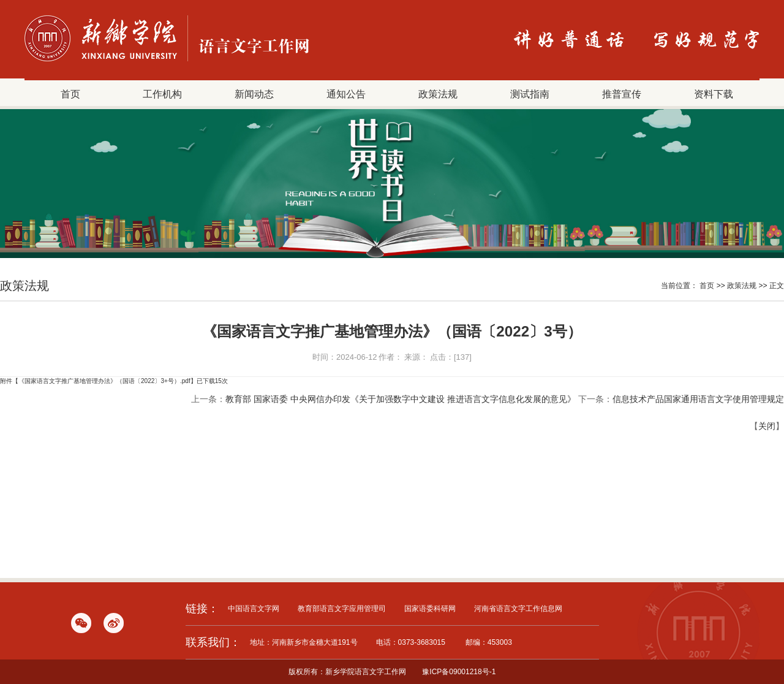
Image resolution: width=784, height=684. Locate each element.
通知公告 (346, 94)
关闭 (767, 426)
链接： (202, 609)
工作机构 (162, 94)
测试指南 (530, 94)
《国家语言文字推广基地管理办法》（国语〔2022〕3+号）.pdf (104, 381)
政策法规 (438, 94)
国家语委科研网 (430, 609)
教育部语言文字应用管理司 (342, 609)
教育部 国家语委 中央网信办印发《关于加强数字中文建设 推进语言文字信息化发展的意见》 (401, 399)
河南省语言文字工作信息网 (518, 609)
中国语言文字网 (254, 609)
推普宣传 (622, 94)
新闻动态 (254, 94)
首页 (70, 94)
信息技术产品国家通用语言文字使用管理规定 (698, 399)
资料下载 (714, 94)
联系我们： (213, 642)
